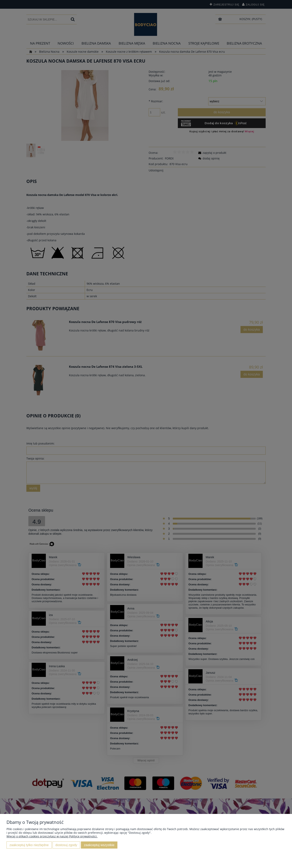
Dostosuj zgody (66, 845)
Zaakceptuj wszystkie (99, 845)
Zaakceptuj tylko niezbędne (29, 845)
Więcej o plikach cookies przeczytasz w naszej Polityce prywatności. (52, 836)
